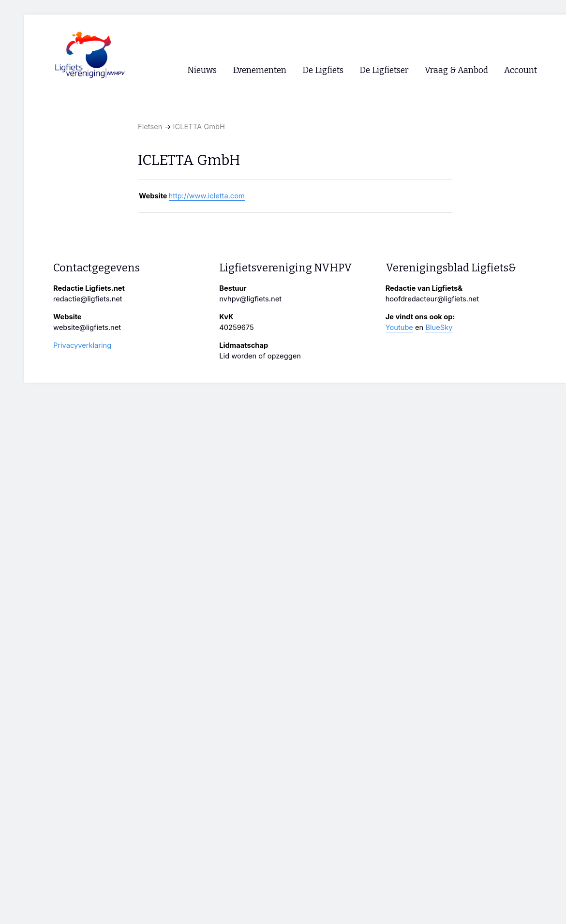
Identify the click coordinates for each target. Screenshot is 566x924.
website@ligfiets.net (87, 328)
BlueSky (439, 328)
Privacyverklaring (82, 345)
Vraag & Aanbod (456, 70)
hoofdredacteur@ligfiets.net (432, 299)
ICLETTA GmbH (199, 127)
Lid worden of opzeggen (260, 356)
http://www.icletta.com (207, 196)
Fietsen (150, 127)
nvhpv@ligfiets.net (250, 299)
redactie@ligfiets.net (88, 299)
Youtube (399, 328)
